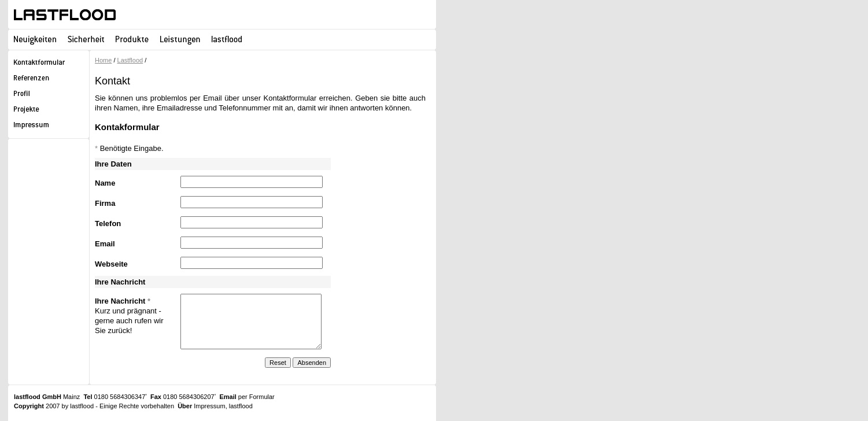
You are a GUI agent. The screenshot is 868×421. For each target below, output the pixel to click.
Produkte (132, 39)
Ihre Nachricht (123, 301)
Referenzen (49, 80)
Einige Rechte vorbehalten (137, 406)
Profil (49, 95)
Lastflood (130, 60)
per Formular (256, 397)
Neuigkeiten (35, 39)
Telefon (108, 224)
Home (103, 60)
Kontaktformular (49, 64)
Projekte (49, 111)
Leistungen (180, 39)
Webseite (111, 264)
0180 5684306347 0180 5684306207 (149, 397)
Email (105, 244)
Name (105, 183)
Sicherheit (86, 39)
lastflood (65, 15)
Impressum (49, 126)
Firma (105, 203)
